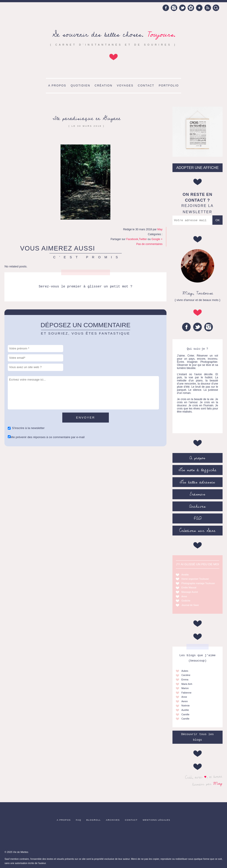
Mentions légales (157, 820)
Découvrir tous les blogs (197, 737)
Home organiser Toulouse (195, 579)
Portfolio (169, 86)
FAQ (197, 518)
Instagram (174, 8)
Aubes (185, 671)
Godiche (186, 601)
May (218, 784)
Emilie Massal (189, 587)
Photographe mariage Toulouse (198, 583)
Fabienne (186, 693)
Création (104, 86)
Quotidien (80, 86)
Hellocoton (191, 8)
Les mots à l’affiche (198, 470)
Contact (146, 86)
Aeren (185, 701)
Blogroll (94, 820)
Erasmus (198, 494)
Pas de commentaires (149, 244)
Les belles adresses (197, 482)
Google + (199, 8)
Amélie (185, 575)
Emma (185, 680)
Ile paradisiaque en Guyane (87, 118)
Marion (185, 688)
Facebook (166, 8)
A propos (57, 86)
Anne (184, 596)
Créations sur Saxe (197, 531)
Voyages (125, 86)
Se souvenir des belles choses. (114, 35)
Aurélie (185, 710)
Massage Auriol (190, 592)
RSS (208, 8)
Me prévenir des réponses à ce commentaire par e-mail (48, 437)
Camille (185, 714)
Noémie (185, 706)
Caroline (186, 675)
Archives (198, 506)
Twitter (182, 8)
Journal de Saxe (190, 605)
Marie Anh (187, 684)
